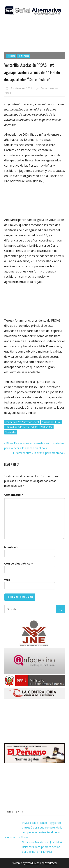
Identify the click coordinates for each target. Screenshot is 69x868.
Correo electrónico (18, 563)
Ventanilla (11, 432)
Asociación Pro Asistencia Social (22, 422)
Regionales (24, 56)
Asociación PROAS (51, 422)
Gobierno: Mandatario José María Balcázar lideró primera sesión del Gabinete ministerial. (43, 847)
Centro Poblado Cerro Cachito (21, 427)
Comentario (14, 495)
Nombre (11, 547)
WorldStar (51, 863)
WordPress (33, 863)
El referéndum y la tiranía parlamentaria (38, 453)
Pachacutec (46, 427)
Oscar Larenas (49, 88)
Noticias (11, 56)
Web (7, 580)
